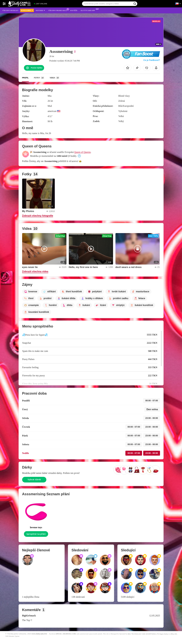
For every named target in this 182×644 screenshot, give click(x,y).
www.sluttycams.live (39, 634)
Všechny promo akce (58, 10)
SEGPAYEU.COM (69, 634)
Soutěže (74, 10)
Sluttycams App (89, 10)
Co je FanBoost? (152, 60)
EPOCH (59, 634)
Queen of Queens (82, 152)
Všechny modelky (10, 10)
